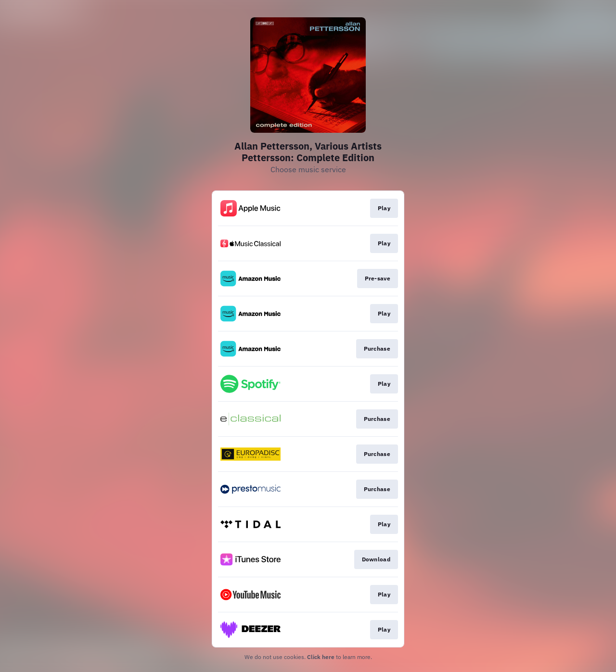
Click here (321, 657)
